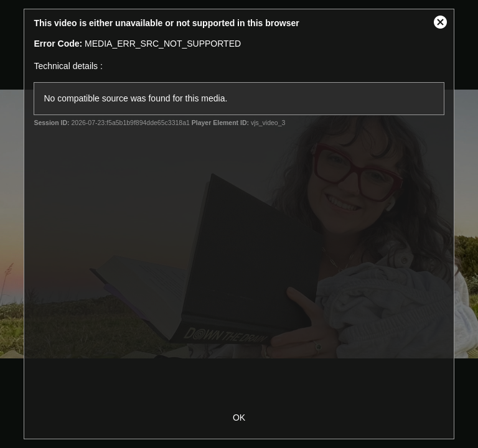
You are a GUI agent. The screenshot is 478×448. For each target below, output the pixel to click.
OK (239, 418)
